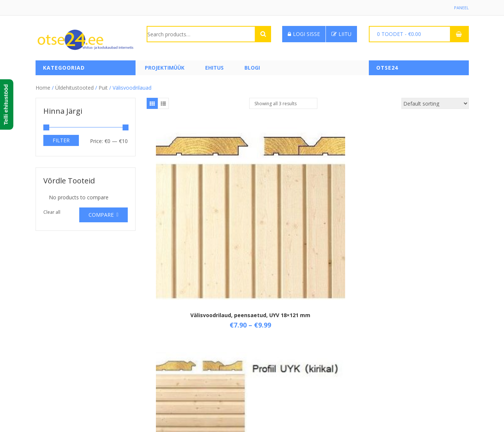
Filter (61, 138)
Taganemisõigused (169, 359)
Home (43, 85)
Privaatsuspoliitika (168, 372)
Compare (101, 212)
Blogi (252, 68)
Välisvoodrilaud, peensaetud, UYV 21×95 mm (415, 222)
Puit (103, 85)
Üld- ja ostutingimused (174, 334)
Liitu (341, 34)
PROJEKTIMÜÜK (165, 68)
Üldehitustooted (74, 85)
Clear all (52, 210)
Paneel (461, 8)
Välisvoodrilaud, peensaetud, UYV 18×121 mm (200, 222)
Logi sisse (304, 34)
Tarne (154, 347)
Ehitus (214, 68)
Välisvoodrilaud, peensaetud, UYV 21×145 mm (307, 228)
